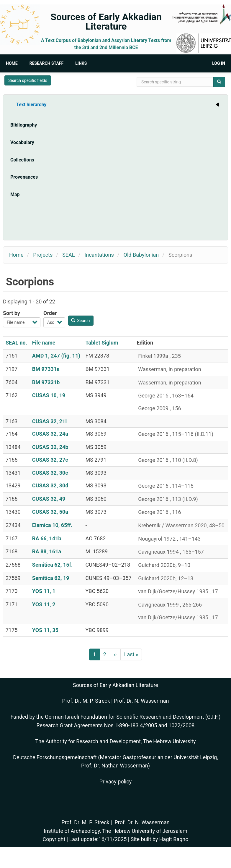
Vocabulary (22, 142)
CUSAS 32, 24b (50, 447)
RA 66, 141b (47, 538)
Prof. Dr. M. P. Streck (86, 701)
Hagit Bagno (174, 839)
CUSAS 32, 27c (50, 460)
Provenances (24, 177)
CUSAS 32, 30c (50, 473)
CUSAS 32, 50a (50, 512)
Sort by (12, 313)
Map (15, 194)
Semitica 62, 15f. (52, 565)
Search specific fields (28, 80)
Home (12, 63)
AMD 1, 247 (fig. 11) (56, 356)
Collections (22, 160)
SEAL (68, 255)
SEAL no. (16, 343)
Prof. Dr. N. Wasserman (141, 701)
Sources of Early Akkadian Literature (106, 22)
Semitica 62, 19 (51, 578)
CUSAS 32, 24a (50, 434)
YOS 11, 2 (44, 604)
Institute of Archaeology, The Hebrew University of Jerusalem (115, 831)
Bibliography (24, 125)
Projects (43, 255)
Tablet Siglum (102, 343)
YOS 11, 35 (45, 630)
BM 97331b (46, 382)
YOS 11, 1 (44, 591)
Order (50, 313)
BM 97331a (46, 369)
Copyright (54, 839)
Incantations (99, 255)
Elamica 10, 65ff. (52, 525)
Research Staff (47, 63)
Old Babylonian (141, 255)
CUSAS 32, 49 (49, 499)
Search (81, 321)
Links (81, 63)
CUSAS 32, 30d (50, 485)
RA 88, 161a (47, 551)
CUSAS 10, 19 (49, 395)
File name (44, 343)
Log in (219, 63)
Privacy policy (116, 781)
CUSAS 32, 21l (49, 421)
